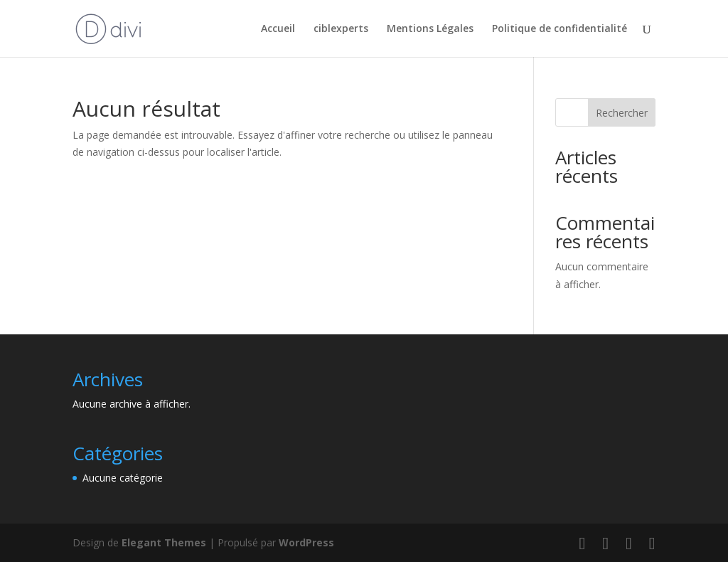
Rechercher (622, 113)
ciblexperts (341, 29)
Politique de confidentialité (560, 29)
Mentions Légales (430, 29)
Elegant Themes (164, 542)
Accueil (278, 29)
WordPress (306, 542)
